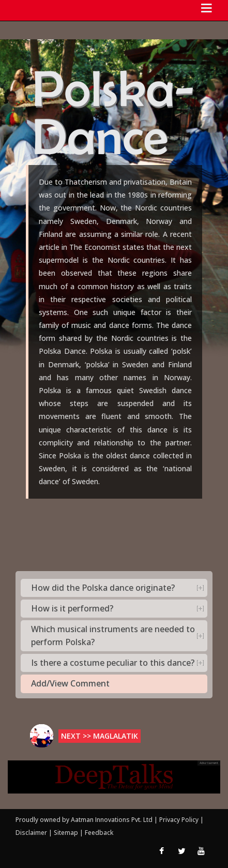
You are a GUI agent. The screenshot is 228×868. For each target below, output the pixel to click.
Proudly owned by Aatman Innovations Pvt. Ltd (84, 820)
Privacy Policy (180, 820)
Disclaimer (31, 833)
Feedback (99, 833)
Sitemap (67, 833)
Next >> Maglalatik (100, 736)
